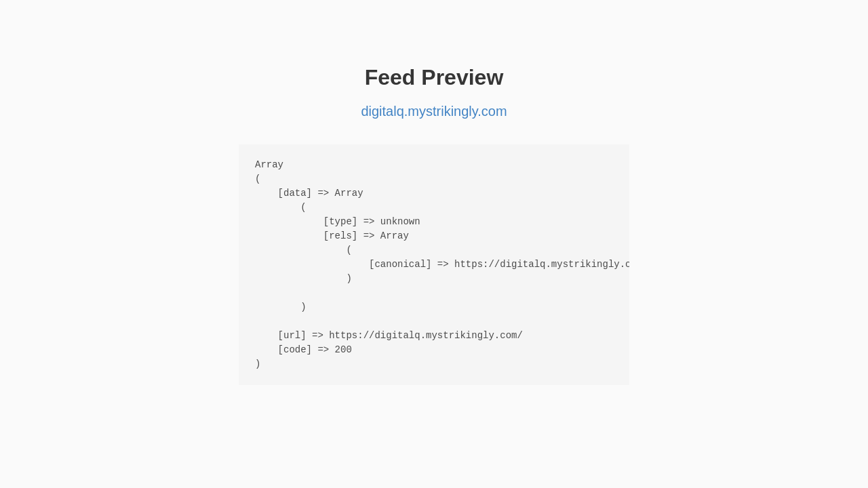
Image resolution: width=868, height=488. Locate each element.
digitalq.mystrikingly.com (434, 111)
